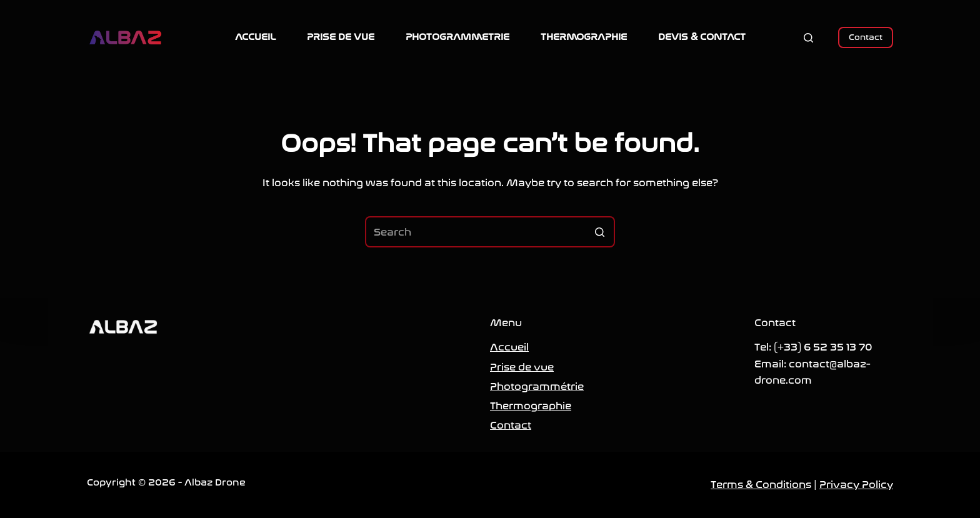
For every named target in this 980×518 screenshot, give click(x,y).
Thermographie (531, 406)
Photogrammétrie (537, 386)
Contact (866, 37)
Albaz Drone (215, 482)
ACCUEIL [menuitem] (255, 37)
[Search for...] (490, 232)
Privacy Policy (856, 485)
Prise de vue (522, 367)
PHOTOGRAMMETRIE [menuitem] (457, 37)
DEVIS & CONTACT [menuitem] (702, 37)
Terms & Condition (758, 485)
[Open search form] (808, 38)
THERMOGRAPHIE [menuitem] (584, 37)
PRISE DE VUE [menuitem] (341, 37)
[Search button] (599, 232)
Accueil (509, 347)
